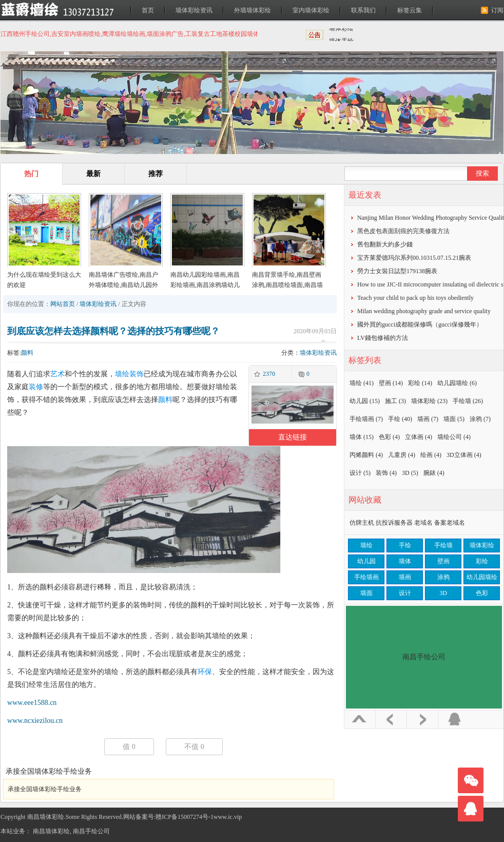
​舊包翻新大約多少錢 (385, 244)
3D (410, 473)
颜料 (27, 353)
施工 (395, 401)
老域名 (423, 523)
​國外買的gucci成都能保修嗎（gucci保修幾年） (420, 324)
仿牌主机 (362, 523)
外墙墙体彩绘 (253, 10)
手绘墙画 (366, 419)
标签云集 (410, 10)
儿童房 (402, 455)
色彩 (389, 437)
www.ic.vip (228, 817)
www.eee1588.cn (32, 703)
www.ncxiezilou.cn (35, 721)
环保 (205, 672)
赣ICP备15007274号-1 (185, 817)
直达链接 (293, 437)
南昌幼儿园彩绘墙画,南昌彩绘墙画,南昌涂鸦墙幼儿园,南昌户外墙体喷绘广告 (205, 285)
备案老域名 (450, 523)
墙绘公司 (454, 437)
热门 (31, 174)
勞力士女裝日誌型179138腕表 (397, 271)
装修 (36, 387)
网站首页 (63, 304)
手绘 (400, 419)
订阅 (497, 10)
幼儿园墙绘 (457, 383)
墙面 (454, 419)
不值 (194, 747)
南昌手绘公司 (91, 831)
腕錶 (434, 473)
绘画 (431, 455)
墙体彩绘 (341, 34)
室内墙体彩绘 (311, 10)
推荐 (156, 174)
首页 (148, 10)
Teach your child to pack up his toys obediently (415, 298)
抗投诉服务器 (394, 523)
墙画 (428, 419)
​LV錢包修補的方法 (383, 338)
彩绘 (420, 383)
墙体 (362, 437)
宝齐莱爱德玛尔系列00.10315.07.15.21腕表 (414, 258)
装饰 (137, 374)
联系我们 (363, 10)
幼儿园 (365, 401)
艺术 (57, 374)
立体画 (419, 437)
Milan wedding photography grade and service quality (424, 311)
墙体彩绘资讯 (194, 10)
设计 (360, 473)
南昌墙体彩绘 (51, 831)
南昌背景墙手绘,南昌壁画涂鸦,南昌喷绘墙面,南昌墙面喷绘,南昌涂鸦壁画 (287, 285)
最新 (93, 174)
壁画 (391, 383)
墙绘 (122, 374)
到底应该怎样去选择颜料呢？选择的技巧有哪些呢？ (113, 331)
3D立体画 (464, 455)
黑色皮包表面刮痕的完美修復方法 (403, 231)
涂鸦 (480, 419)
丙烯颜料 (366, 455)
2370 (269, 374)
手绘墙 (468, 401)
